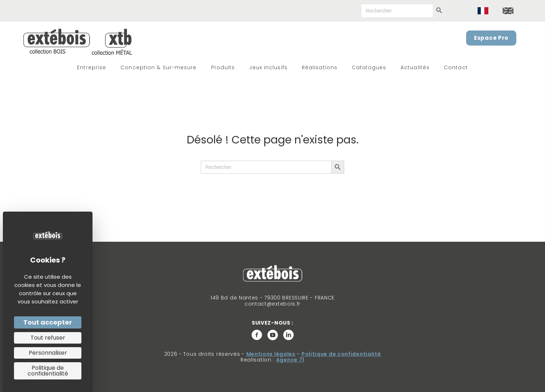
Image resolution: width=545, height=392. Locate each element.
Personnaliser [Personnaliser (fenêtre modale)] (48, 353)
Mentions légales (271, 354)
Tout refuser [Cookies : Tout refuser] (48, 338)
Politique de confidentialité (341, 354)
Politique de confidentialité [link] (48, 371)
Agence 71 (290, 360)
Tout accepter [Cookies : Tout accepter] (48, 322)
